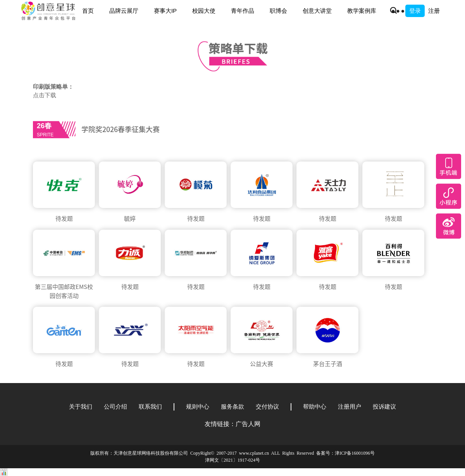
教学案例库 (362, 11)
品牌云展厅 (124, 11)
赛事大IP (165, 11)
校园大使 (204, 11)
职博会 (278, 11)
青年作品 (243, 11)
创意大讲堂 (317, 11)
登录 (415, 11)
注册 (434, 11)
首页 (88, 11)
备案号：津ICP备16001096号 (345, 453)
